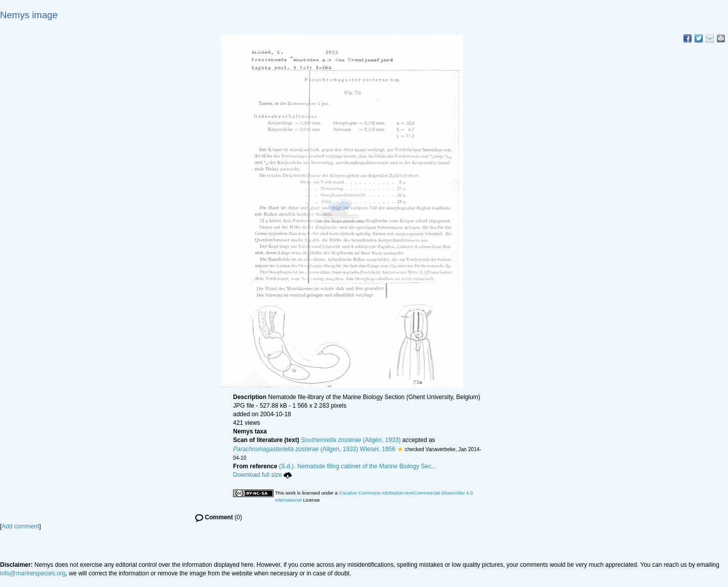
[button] (400, 449)
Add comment (20, 526)
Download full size (262, 475)
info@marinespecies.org (33, 573)
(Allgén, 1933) (351, 440)
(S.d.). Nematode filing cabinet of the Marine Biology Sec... (358, 466)
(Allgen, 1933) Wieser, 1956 (314, 449)
